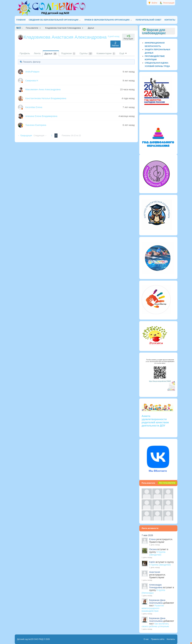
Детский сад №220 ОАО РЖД (30, 639)
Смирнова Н (32, 81)
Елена (153, 539)
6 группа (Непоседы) (153, 591)
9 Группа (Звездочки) (157, 553)
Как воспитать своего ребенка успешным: (156, 625)
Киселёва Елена (34, 107)
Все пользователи (167, 483)
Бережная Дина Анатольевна (157, 601)
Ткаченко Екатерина (36, 125)
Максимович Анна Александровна (43, 89)
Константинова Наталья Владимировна (46, 98)
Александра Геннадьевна (156, 586)
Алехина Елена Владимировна (41, 116)
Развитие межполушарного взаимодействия (153, 608)
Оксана (153, 549)
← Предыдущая (25, 136)
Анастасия (155, 572)
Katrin (152, 562)
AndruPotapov (32, 72)
